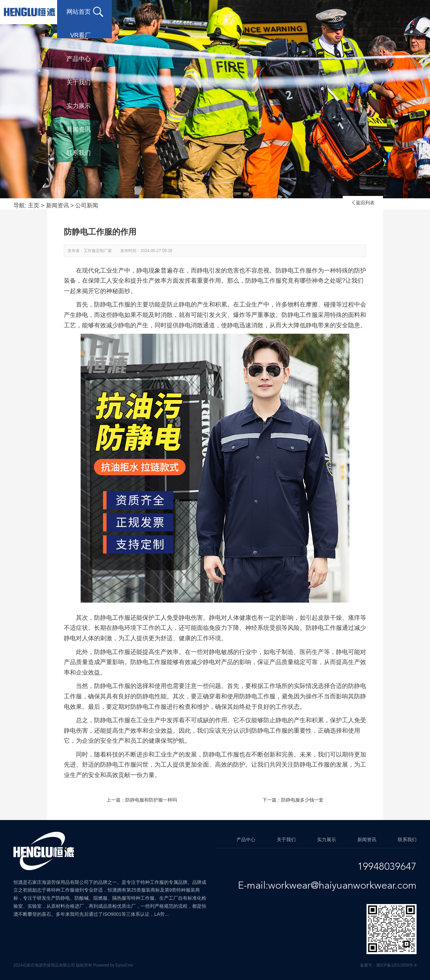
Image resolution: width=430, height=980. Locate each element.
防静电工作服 (112, 618)
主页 (34, 206)
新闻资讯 (347, 12)
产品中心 (186, 12)
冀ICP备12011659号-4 (396, 965)
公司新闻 (87, 206)
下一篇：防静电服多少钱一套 (293, 800)
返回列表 (363, 203)
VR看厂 (134, 12)
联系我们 (79, 35)
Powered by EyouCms (113, 965)
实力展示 (294, 12)
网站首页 (79, 12)
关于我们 (240, 12)
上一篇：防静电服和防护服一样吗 (142, 800)
